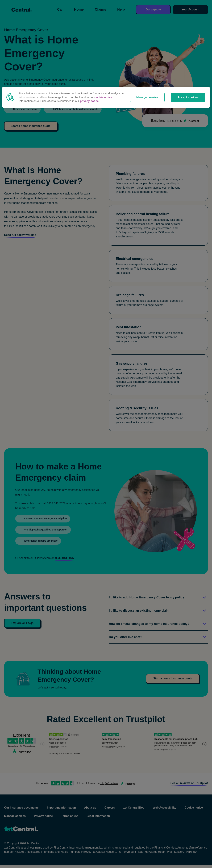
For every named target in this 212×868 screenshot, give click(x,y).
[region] (106, 97)
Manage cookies (147, 97)
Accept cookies (188, 97)
